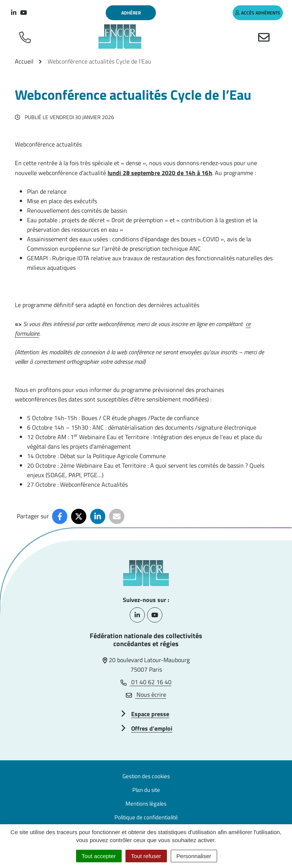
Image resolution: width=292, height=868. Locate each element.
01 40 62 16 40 (146, 682)
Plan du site (146, 790)
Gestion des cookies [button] (146, 776)
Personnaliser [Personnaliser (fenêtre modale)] (194, 856)
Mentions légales (146, 803)
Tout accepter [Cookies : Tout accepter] (99, 856)
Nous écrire (146, 694)
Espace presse (150, 714)
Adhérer (131, 13)
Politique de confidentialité (146, 817)
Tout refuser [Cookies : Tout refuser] (146, 856)
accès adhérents (258, 13)
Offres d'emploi (152, 728)
